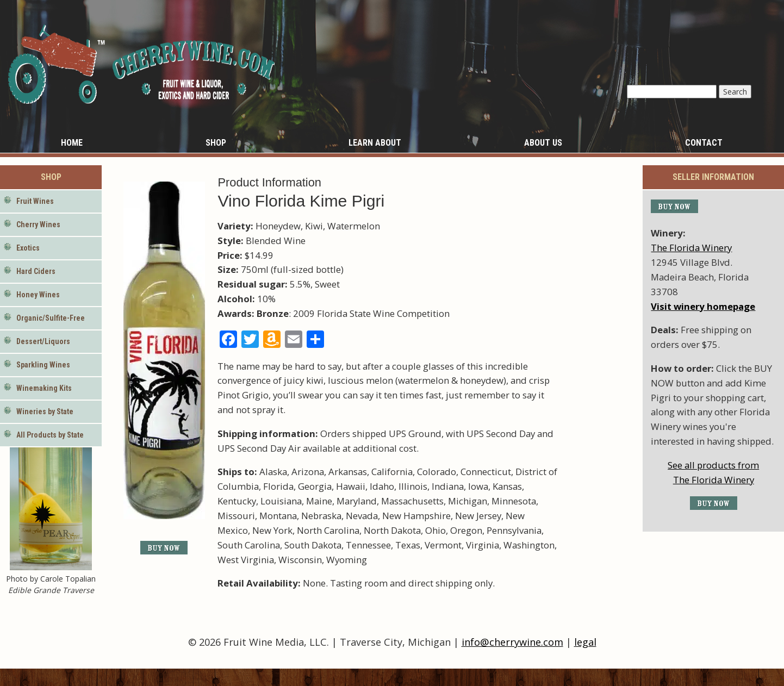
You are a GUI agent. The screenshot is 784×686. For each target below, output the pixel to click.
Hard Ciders (36, 271)
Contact (704, 143)
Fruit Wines (35, 201)
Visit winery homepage (703, 306)
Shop (216, 143)
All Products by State (50, 435)
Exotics (28, 248)
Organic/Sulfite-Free (51, 318)
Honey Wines (38, 295)
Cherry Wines (38, 224)
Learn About (375, 143)
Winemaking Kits (44, 388)
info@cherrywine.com (512, 642)
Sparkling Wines (43, 365)
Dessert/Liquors (43, 341)
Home (72, 143)
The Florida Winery (691, 248)
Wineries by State (45, 411)
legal (585, 642)
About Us (543, 143)
